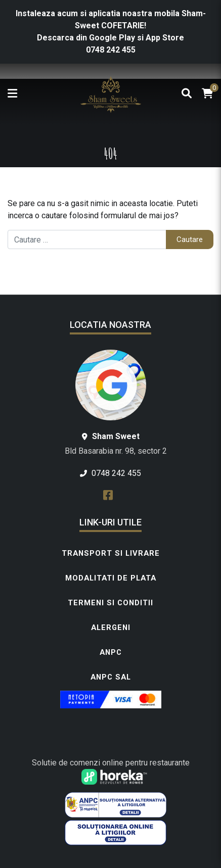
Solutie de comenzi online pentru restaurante (111, 763)
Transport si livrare (111, 553)
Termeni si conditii (111, 603)
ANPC (111, 652)
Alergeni (111, 628)
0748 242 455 (111, 50)
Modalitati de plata (111, 578)
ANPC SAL (111, 677)
